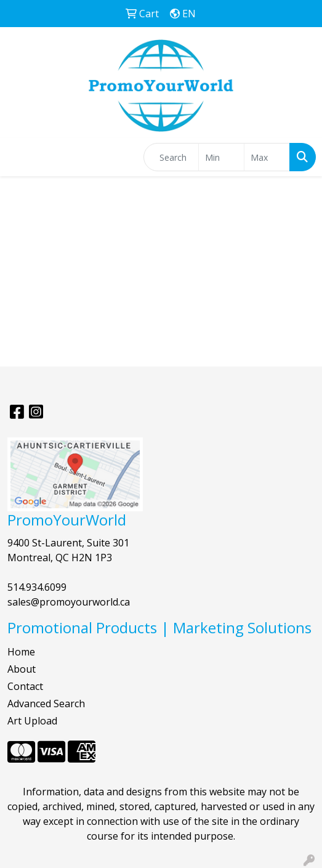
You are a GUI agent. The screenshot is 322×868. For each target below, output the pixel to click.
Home (21, 652)
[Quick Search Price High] (267, 157)
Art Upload (32, 721)
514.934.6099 (37, 587)
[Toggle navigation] (19, 157)
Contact (25, 686)
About (22, 669)
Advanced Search (46, 704)
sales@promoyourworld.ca (69, 602)
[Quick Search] (171, 157)
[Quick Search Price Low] (221, 157)
